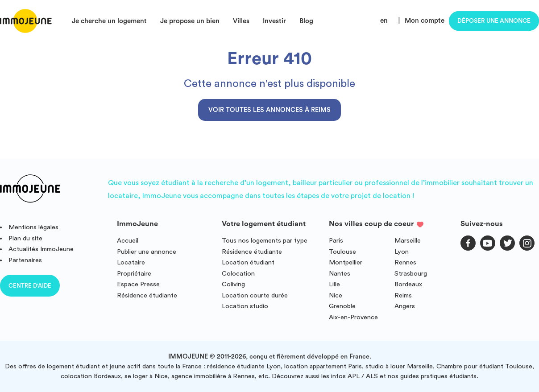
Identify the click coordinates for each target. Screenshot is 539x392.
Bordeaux (408, 284)
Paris (336, 241)
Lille (334, 284)
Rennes (405, 262)
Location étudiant (248, 262)
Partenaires (25, 260)
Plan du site (25, 238)
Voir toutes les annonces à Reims (269, 110)
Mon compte (425, 21)
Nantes (340, 274)
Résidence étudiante (147, 295)
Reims (403, 295)
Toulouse (342, 252)
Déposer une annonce (494, 21)
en (384, 21)
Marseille (408, 241)
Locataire (131, 262)
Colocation (238, 274)
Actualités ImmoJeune (41, 249)
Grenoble (342, 306)
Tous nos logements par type (265, 241)
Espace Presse (138, 284)
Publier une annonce (147, 252)
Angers (405, 306)
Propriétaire (134, 274)
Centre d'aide (30, 286)
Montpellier (346, 262)
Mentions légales (33, 227)
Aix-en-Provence (353, 317)
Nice (336, 295)
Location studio (245, 306)
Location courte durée (255, 295)
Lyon (402, 252)
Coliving (233, 284)
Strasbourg (411, 274)
